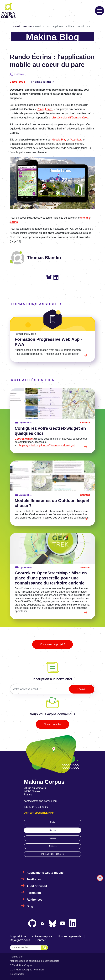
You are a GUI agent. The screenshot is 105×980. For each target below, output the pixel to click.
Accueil (16, 26)
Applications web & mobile (45, 873)
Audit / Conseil (37, 886)
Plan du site (16, 957)
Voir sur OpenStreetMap (39, 813)
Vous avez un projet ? (52, 644)
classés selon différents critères (70, 118)
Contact (40, 940)
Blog (30, 906)
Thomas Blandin (43, 82)
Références (34, 900)
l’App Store (76, 140)
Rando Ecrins (45, 109)
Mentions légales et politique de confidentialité (35, 961)
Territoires (34, 879)
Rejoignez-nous (20, 940)
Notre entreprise (42, 936)
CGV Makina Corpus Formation (27, 970)
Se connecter (17, 974)
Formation (34, 893)
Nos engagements (69, 936)
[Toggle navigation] (100, 11)
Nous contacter (52, 724)
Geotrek (28, 26)
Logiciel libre (18, 936)
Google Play (59, 140)
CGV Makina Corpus (21, 965)
